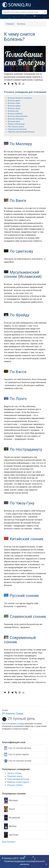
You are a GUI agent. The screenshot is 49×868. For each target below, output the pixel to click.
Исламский (12, 818)
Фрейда (10, 826)
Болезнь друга (14, 101)
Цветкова (11, 835)
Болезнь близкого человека (20, 98)
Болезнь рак (13, 111)
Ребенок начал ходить (18, 782)
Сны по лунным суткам (18, 761)
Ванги (9, 809)
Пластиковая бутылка (18, 779)
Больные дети (14, 121)
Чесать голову (14, 773)
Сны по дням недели (16, 755)
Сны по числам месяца (18, 748)
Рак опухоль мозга (16, 127)
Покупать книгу (15, 776)
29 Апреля (8, 713)
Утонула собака (15, 785)
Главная (10, 24)
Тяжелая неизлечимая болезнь (21, 132)
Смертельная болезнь (17, 129)
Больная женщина (16, 119)
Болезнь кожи (14, 103)
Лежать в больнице (16, 124)
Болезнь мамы (14, 106)
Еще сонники (9, 842)
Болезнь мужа (14, 108)
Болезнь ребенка (15, 114)
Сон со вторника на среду (13, 724)
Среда (19, 713)
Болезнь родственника (18, 116)
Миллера (11, 801)
